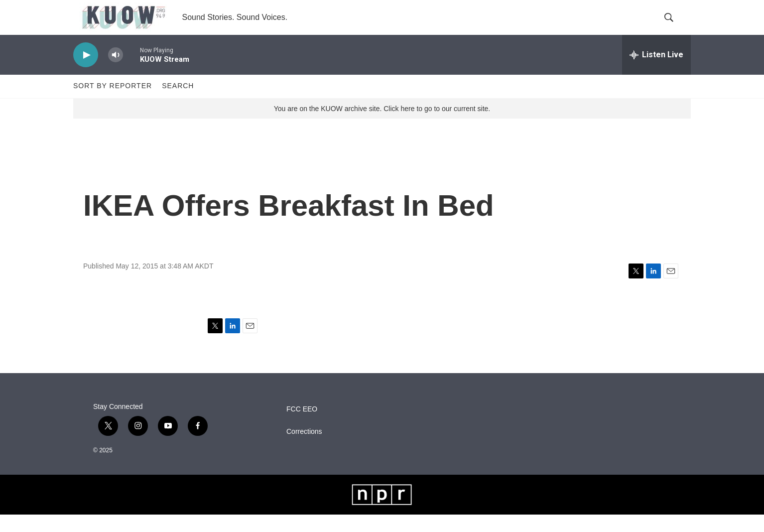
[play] (86, 72)
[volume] (116, 72)
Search (178, 104)
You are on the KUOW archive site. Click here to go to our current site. (382, 126)
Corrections (304, 449)
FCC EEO (302, 427)
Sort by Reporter (113, 104)
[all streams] (656, 72)
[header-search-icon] (675, 26)
